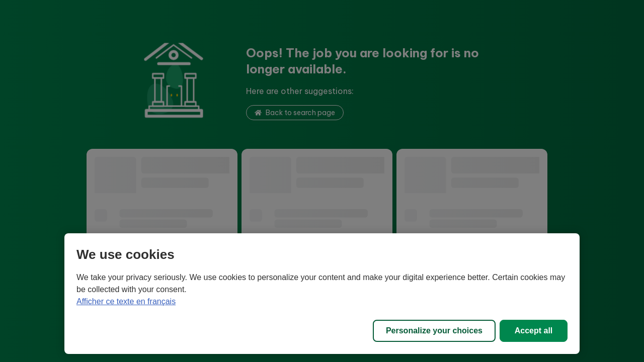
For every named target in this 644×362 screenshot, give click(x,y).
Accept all (534, 331)
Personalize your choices (434, 331)
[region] (322, 294)
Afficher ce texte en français (126, 301)
